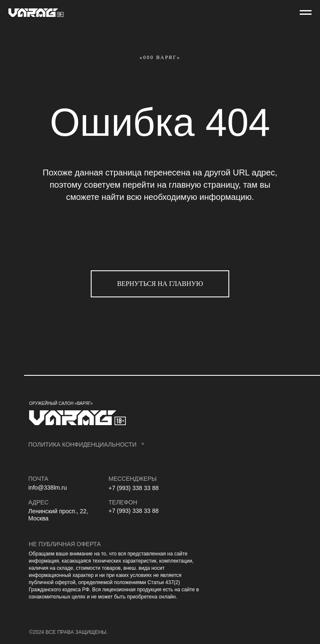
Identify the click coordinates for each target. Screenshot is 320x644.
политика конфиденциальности (82, 445)
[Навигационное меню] (306, 13)
